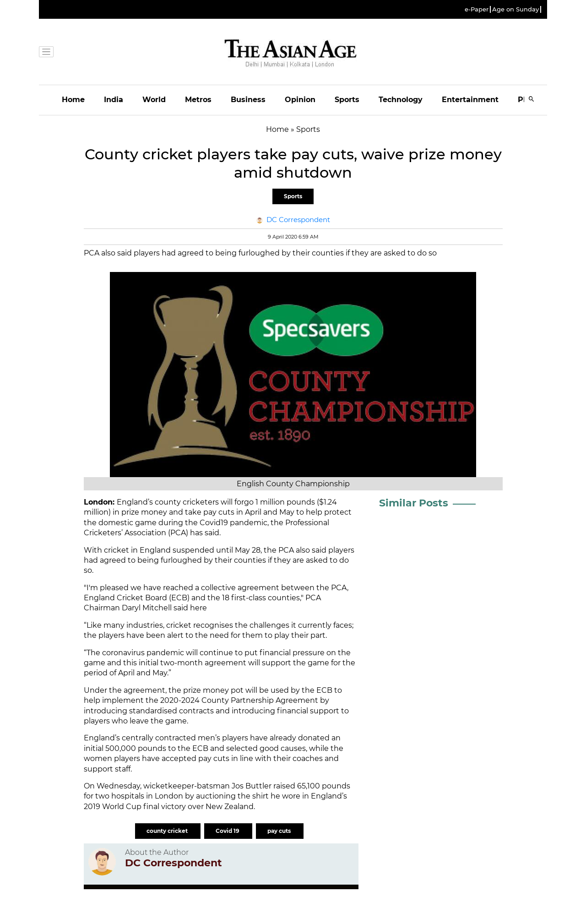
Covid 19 (228, 831)
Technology (401, 100)
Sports (347, 100)
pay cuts (280, 831)
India (114, 100)
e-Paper (477, 9)
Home (73, 100)
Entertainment (470, 100)
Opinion (300, 100)
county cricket (168, 831)
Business (248, 100)
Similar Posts (414, 503)
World (154, 100)
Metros (198, 100)
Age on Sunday (515, 9)
